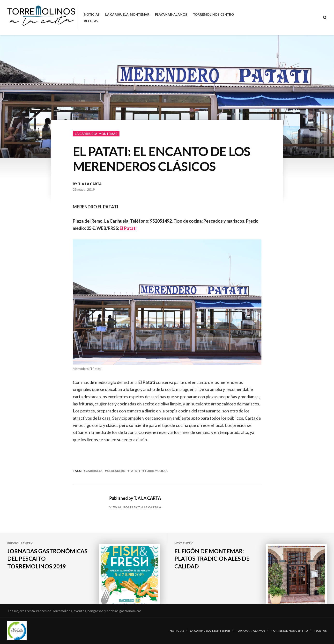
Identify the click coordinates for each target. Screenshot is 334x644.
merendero (116, 471)
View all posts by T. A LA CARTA (134, 507)
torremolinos (156, 471)
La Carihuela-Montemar (127, 15)
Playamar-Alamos (171, 15)
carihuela (94, 471)
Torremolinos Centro (214, 15)
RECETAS (91, 21)
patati (135, 471)
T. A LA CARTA (90, 184)
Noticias (92, 15)
